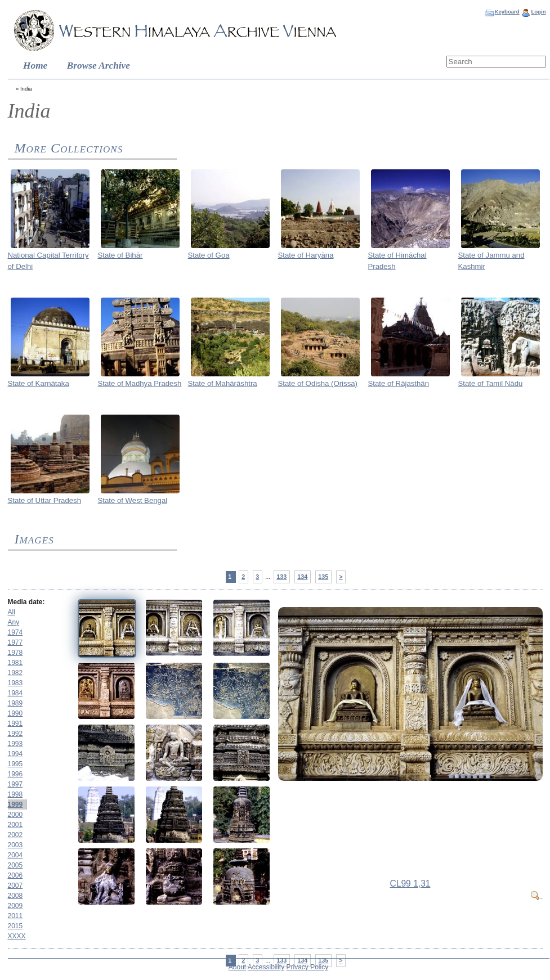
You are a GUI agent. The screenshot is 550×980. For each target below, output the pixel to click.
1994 (15, 754)
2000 (15, 815)
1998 (15, 794)
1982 (15, 673)
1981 (15, 663)
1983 (15, 683)
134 (302, 577)
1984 (15, 693)
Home (35, 66)
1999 (15, 804)
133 (281, 577)
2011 (15, 916)
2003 (15, 845)
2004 (15, 855)
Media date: (26, 602)
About (237, 967)
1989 (15, 703)
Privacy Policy (308, 967)
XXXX (17, 936)
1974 (15, 632)
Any (14, 622)
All (12, 612)
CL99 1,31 (410, 884)
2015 (15, 926)
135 (323, 577)
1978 (15, 653)
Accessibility (266, 967)
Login (538, 12)
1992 (15, 734)
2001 (15, 825)
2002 (15, 835)
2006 (15, 875)
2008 (15, 896)
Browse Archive (99, 66)
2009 (15, 906)
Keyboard (507, 12)
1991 (15, 723)
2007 (15, 885)
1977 (15, 642)
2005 (15, 865)
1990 (15, 713)
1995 (15, 764)
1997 (15, 784)
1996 (15, 774)
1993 (15, 744)
